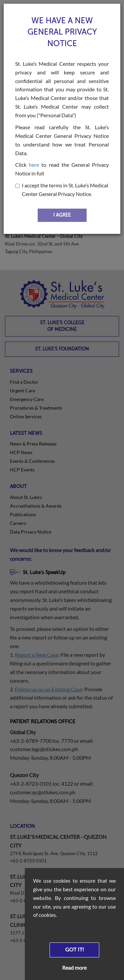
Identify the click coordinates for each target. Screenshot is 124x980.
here (34, 165)
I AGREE (62, 215)
